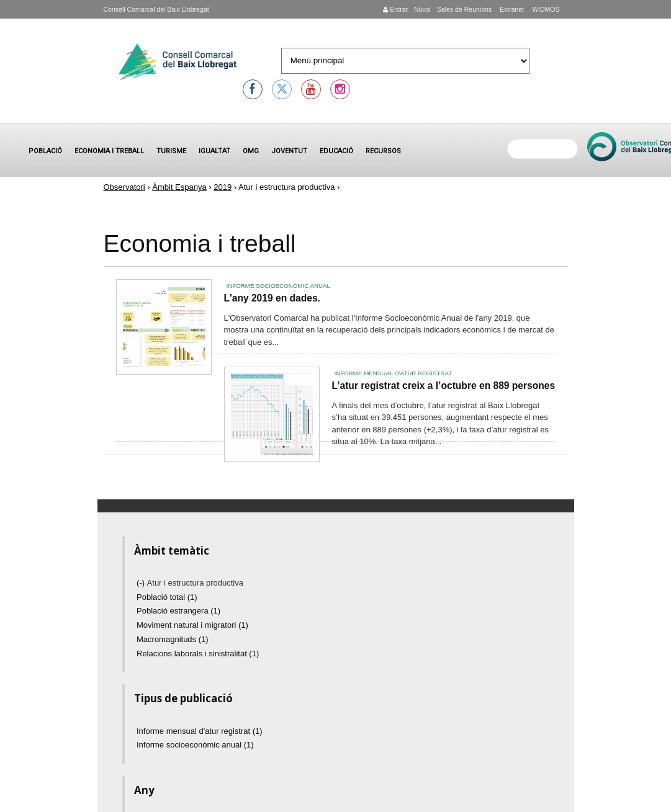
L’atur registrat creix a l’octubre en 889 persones (444, 386)
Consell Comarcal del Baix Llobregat (156, 9)
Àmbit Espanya (179, 187)
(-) (142, 583)
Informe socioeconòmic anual (278, 286)
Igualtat (214, 151)
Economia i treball (109, 151)
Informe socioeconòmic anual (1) (195, 745)
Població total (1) (167, 597)
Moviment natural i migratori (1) (192, 625)
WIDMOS (545, 9)
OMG (251, 151)
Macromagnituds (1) (173, 639)
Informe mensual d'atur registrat (394, 373)
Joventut (289, 151)
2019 (223, 187)
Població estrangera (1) (178, 611)
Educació (336, 151)
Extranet (511, 9)
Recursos (383, 151)
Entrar (395, 9)
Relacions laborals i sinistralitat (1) (198, 654)
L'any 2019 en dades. (272, 298)
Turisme (171, 151)
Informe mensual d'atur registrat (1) (200, 731)
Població (45, 151)
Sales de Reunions (464, 9)
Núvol (422, 9)
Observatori (124, 187)
